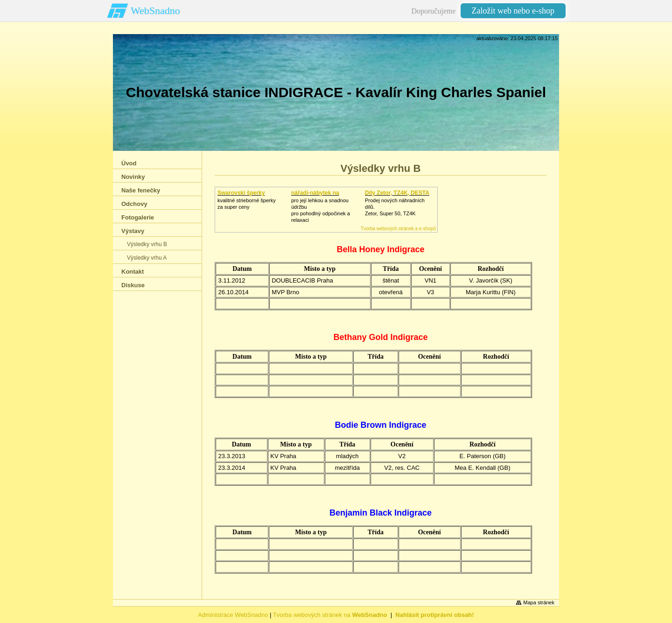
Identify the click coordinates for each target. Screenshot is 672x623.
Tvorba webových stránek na (330, 615)
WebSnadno (155, 11)
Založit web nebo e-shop (513, 11)
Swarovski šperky (241, 193)
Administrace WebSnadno (233, 615)
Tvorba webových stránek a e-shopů (398, 229)
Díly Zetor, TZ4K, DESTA (397, 193)
